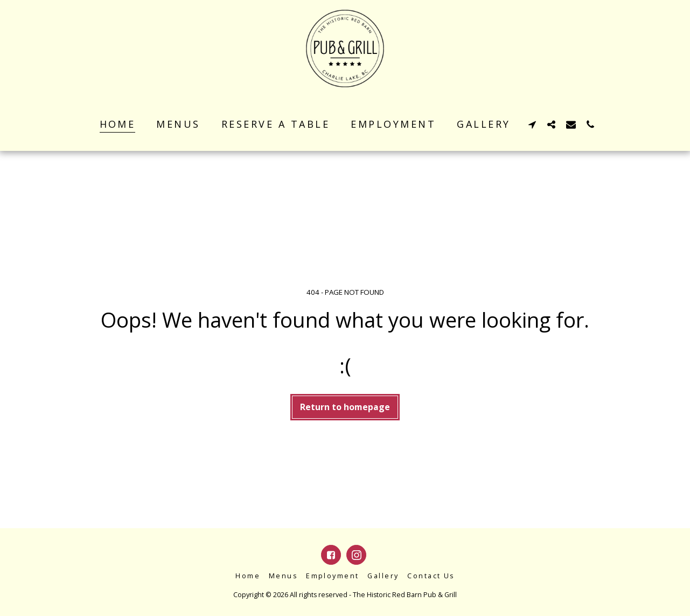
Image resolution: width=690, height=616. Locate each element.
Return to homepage (345, 407)
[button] (532, 124)
